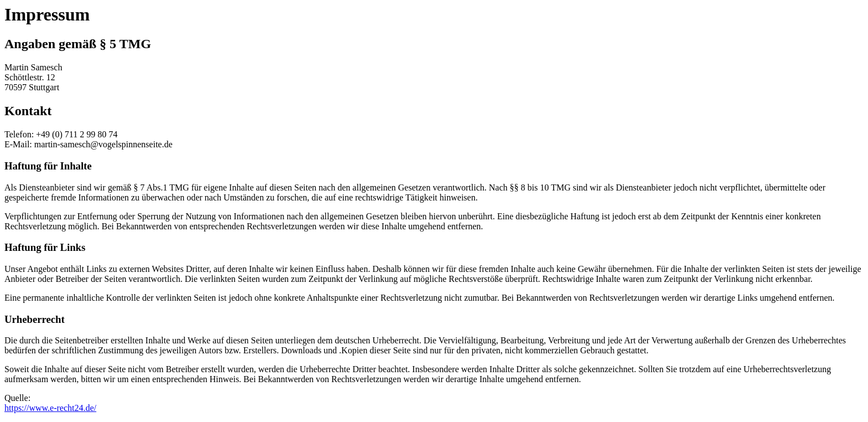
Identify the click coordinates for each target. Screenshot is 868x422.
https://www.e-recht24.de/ (50, 408)
